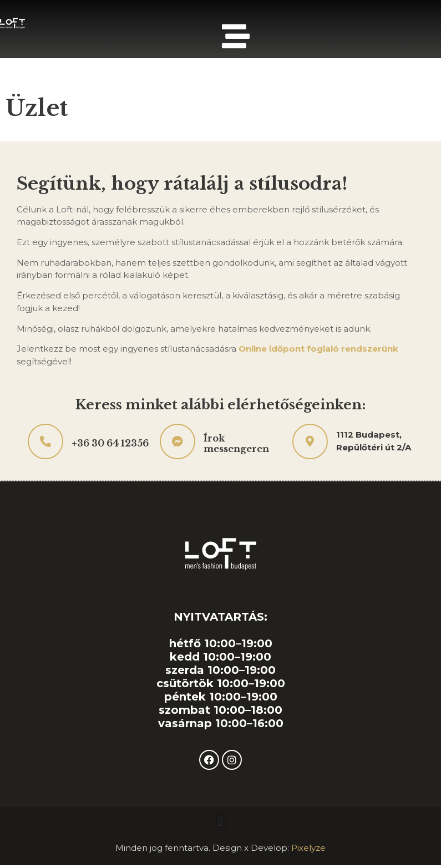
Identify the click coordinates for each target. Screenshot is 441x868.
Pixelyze (308, 848)
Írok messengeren (236, 443)
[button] (220, 822)
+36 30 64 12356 (110, 443)
